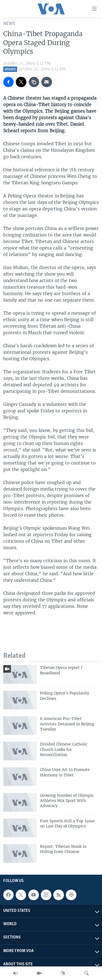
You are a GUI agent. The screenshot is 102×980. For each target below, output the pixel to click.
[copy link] (34, 82)
